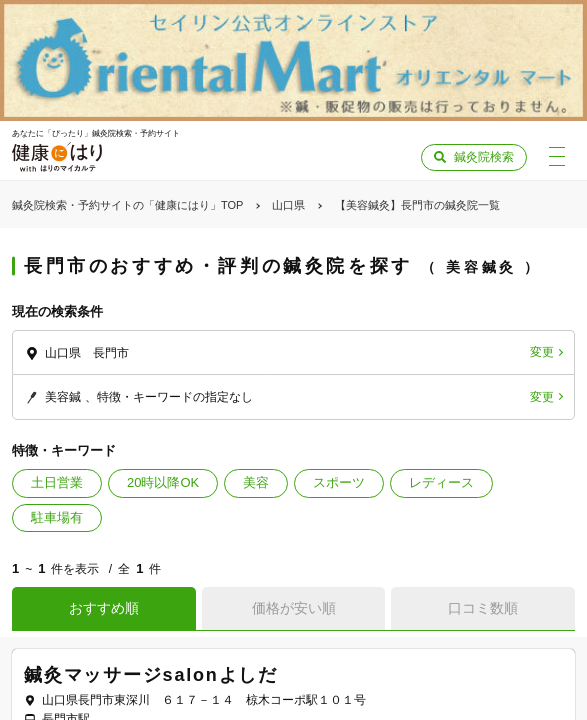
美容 (256, 482)
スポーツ (339, 482)
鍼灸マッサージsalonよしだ (151, 675)
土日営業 (57, 482)
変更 (542, 352)
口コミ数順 (483, 608)
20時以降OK (163, 482)
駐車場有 (57, 517)
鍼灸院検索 (484, 157)
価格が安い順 (294, 608)
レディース (441, 482)
